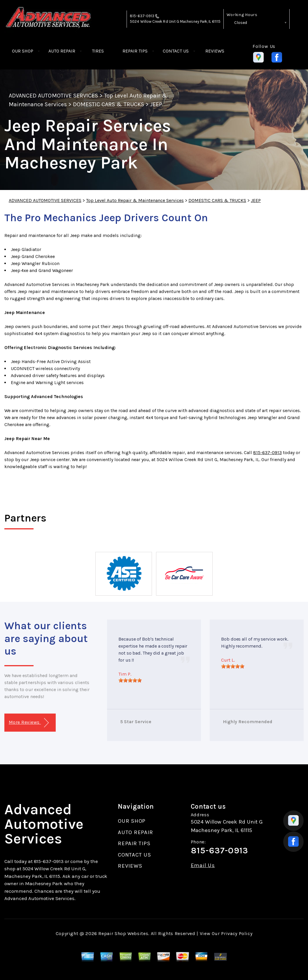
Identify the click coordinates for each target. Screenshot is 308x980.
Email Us (203, 865)
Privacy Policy (237, 933)
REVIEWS (215, 51)
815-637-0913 (142, 16)
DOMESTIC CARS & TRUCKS (108, 104)
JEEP (156, 104)
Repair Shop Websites (123, 933)
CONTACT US (176, 51)
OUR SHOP (23, 51)
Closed (241, 23)
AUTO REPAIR (62, 51)
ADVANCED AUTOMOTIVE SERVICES (53, 96)
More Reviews (29, 723)
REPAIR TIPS (135, 51)
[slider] (130, 680)
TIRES (98, 51)
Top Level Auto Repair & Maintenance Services (135, 200)
